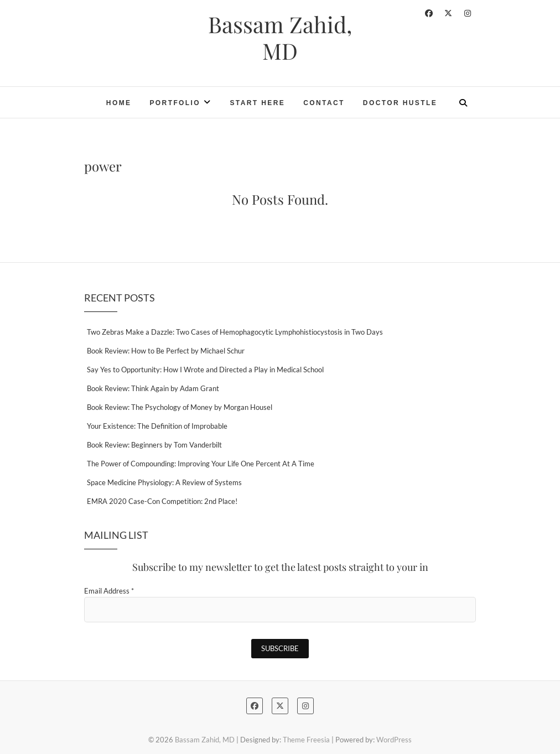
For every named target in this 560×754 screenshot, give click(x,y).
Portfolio (175, 103)
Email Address (109, 591)
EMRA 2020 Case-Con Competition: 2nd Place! (162, 501)
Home (119, 103)
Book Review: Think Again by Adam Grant (153, 388)
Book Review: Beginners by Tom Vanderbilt (154, 445)
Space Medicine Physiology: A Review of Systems (164, 482)
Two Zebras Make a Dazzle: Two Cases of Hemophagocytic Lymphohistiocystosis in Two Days (235, 332)
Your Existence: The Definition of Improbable (157, 426)
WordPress (394, 740)
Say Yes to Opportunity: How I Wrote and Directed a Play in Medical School (205, 370)
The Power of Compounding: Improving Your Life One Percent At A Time (201, 464)
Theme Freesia (306, 740)
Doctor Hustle (400, 103)
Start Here (257, 103)
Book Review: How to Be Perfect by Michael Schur (166, 351)
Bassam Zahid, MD (280, 38)
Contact (324, 103)
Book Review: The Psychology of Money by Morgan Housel (180, 407)
